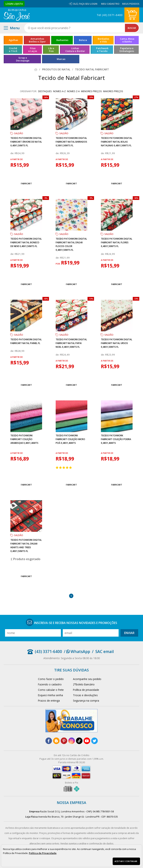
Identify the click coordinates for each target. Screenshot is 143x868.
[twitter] (94, 741)
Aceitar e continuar (126, 861)
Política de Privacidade (43, 853)
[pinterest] (64, 741)
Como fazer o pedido (51, 679)
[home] (17, 15)
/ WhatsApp (77, 652)
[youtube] (87, 741)
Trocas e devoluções (85, 695)
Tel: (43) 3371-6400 (110, 15)
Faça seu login (88, 4)
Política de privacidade (86, 690)
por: (58, 264)
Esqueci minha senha (50, 695)
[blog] (56, 741)
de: (13, 153)
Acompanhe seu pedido (87, 679)
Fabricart (26, 183)
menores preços (91, 91)
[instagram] (72, 741)
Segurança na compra (86, 701)
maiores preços (113, 91)
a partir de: (17, 159)
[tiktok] (79, 741)
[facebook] (49, 741)
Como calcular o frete (51, 690)
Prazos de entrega (49, 701)
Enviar (129, 633)
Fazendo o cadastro (50, 684)
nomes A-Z (59, 91)
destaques (45, 91)
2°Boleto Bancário (84, 684)
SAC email (105, 652)
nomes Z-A (73, 91)
